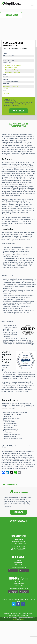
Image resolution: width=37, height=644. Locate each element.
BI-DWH (6, 613)
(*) (8, 104)
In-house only (24, 615)
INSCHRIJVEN (18, 111)
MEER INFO (18, 512)
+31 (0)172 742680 (8, 89)
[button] (14, 604)
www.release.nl (18, 562)
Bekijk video (11, 15)
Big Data (12, 613)
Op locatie (6, 93)
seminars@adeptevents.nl (10, 86)
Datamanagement (14, 615)
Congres (30, 613)
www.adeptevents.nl (19, 550)
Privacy (15, 619)
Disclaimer (21, 619)
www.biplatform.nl (19, 584)
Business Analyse (21, 613)
